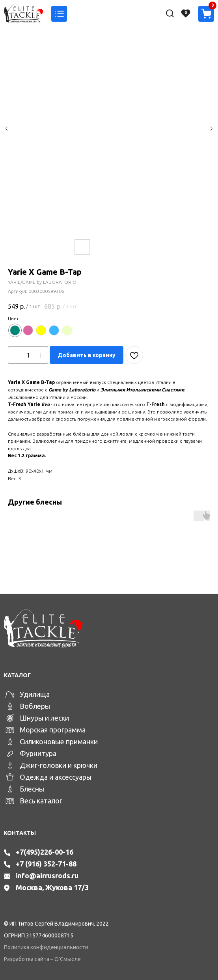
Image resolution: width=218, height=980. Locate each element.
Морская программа (53, 730)
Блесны (32, 789)
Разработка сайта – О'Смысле (42, 959)
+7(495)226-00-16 (45, 852)
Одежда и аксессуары (56, 777)
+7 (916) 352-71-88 (46, 864)
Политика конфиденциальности (46, 947)
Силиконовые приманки (59, 742)
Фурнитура (38, 753)
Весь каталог (41, 801)
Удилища (35, 694)
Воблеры (35, 706)
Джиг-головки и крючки (59, 765)
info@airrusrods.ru (47, 876)
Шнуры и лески (44, 718)
